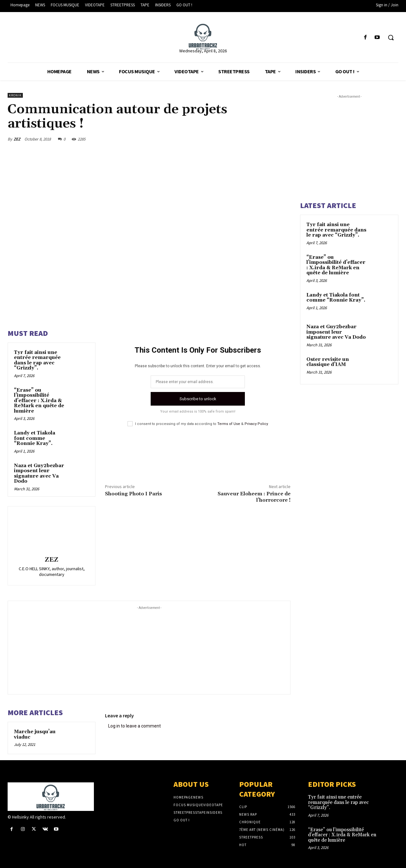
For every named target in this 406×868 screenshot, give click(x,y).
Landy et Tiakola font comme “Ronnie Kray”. (35, 438)
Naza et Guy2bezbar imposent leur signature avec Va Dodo (39, 474)
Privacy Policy (256, 424)
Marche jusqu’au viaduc (35, 734)
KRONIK (15, 95)
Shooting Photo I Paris (134, 494)
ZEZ (17, 139)
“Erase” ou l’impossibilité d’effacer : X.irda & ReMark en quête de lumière (39, 401)
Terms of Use (229, 424)
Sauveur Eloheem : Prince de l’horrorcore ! (254, 497)
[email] (198, 382)
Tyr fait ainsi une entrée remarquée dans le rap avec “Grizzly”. (37, 360)
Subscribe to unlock (198, 399)
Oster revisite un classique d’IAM (328, 362)
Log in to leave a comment (134, 726)
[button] (391, 37)
